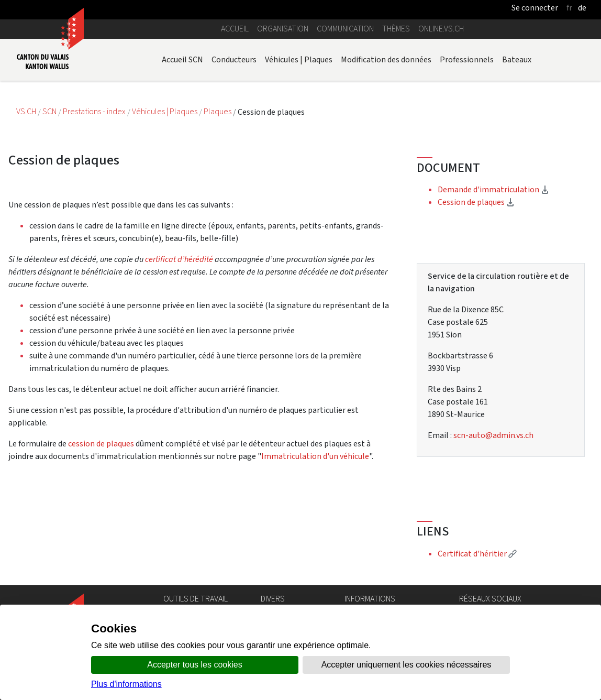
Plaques (218, 112)
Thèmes (396, 29)
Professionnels (467, 59)
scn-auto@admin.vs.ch (493, 435)
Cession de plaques (476, 202)
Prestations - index (95, 112)
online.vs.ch (441, 29)
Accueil (235, 29)
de (582, 8)
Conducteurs (234, 59)
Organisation (283, 29)
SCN (49, 112)
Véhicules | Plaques (299, 59)
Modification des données (386, 59)
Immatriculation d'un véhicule (315, 456)
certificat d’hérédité (180, 259)
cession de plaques (101, 444)
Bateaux (517, 59)
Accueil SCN (182, 59)
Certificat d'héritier (477, 554)
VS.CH (26, 112)
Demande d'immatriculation (493, 189)
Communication (345, 29)
